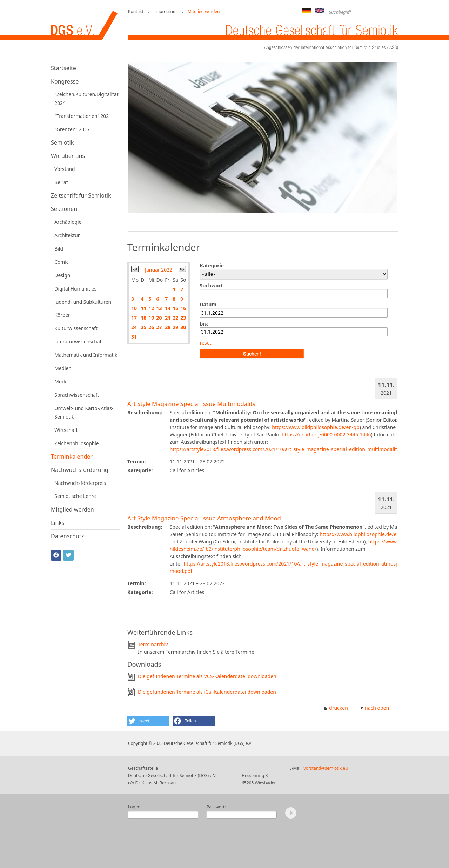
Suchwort (211, 285)
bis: (204, 324)
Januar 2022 (159, 270)
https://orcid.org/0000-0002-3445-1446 (326, 435)
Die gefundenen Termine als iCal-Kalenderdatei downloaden (207, 692)
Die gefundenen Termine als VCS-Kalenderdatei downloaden (207, 676)
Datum (208, 304)
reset (205, 343)
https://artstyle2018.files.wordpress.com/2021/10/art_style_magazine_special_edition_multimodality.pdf (289, 449)
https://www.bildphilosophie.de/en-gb (316, 427)
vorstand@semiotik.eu (326, 768)
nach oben (377, 708)
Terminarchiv (153, 644)
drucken (339, 708)
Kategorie (212, 265)
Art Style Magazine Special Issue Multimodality (191, 404)
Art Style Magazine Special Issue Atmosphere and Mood (204, 518)
